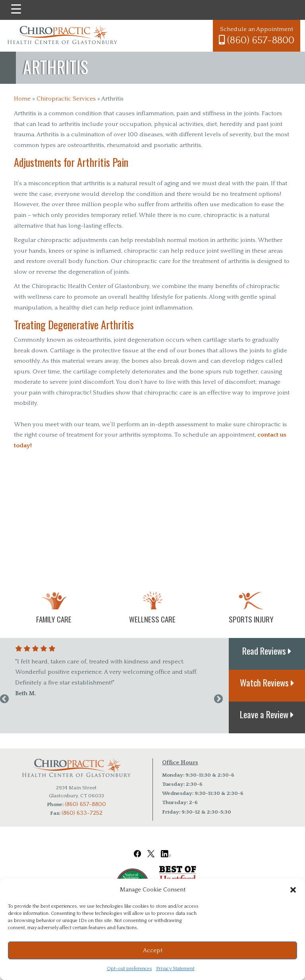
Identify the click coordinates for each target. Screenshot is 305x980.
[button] (293, 890)
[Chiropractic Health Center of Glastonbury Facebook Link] (137, 848)
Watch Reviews (267, 682)
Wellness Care (152, 619)
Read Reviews (267, 651)
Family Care (54, 619)
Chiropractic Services (66, 99)
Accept (153, 950)
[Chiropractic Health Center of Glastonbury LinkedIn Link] (166, 848)
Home (22, 99)
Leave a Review (267, 714)
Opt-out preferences (129, 969)
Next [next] (218, 699)
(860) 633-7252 (82, 813)
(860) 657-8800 (257, 40)
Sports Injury (251, 619)
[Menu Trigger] (16, 9)
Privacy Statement (175, 969)
